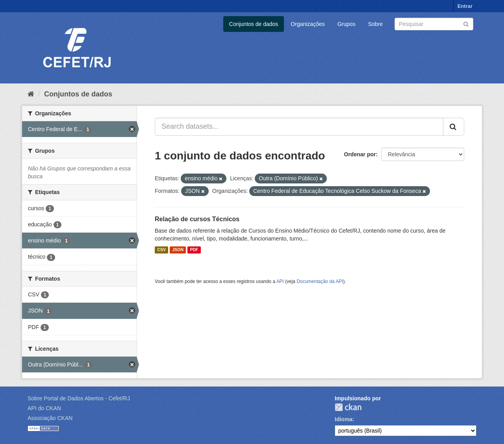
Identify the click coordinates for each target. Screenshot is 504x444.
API (280, 281)
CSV (161, 250)
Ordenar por (360, 154)
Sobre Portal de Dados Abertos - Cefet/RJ (79, 398)
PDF (194, 250)
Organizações (308, 24)
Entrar (465, 6)
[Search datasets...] (299, 127)
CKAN (348, 407)
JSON (178, 250)
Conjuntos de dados (254, 24)
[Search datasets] (434, 24)
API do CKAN (44, 408)
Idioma (344, 419)
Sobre (375, 24)
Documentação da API (320, 281)
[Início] (31, 94)
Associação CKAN (50, 418)
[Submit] (466, 23)
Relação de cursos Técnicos (197, 219)
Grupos (346, 24)
